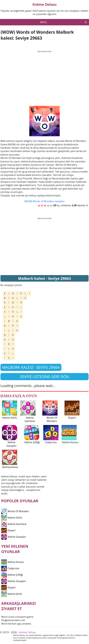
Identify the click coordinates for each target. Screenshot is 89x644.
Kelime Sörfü (12, 518)
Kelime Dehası (44, 5)
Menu (44, 22)
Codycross (10, 568)
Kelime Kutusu (13, 562)
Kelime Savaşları (14, 537)
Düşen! (8, 530)
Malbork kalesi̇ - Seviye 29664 (31, 367)
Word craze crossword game (17, 617)
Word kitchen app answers (16, 624)
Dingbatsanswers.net (13, 620)
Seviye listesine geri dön (45, 377)
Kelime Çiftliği (12, 575)
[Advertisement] (44, 75)
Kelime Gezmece (14, 524)
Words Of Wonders (15, 511)
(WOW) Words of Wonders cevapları (44, 201)
